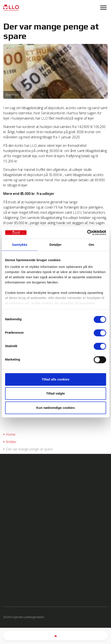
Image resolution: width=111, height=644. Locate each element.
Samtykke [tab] (20, 245)
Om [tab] (91, 245)
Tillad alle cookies (55, 379)
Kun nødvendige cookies (56, 408)
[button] (55, 636)
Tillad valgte (55, 393)
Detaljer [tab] (56, 245)
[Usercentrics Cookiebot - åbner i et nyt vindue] (87, 233)
